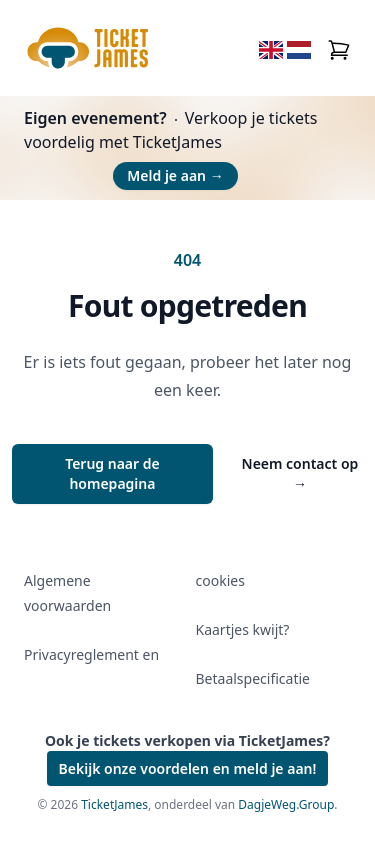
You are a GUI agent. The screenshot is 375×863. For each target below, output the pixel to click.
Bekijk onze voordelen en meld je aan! (188, 768)
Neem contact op (300, 473)
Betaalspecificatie (253, 678)
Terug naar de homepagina (112, 473)
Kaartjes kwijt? (243, 629)
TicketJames (114, 804)
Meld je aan (175, 175)
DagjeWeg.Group (286, 804)
